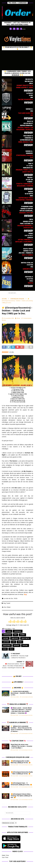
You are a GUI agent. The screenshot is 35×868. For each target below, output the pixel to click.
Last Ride (6, 642)
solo (11, 649)
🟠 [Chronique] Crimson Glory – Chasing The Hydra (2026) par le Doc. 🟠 (21, 796)
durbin (22, 635)
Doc (16, 635)
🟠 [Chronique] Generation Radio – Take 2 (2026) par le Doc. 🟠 (22, 773)
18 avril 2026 (15, 800)
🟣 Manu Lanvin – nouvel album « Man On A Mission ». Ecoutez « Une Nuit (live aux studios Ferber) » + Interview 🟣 (21, 710)
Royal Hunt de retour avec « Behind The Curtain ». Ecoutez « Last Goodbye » (21, 746)
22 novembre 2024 (9, 318)
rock (5, 649)
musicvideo (7, 645)
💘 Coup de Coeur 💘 (17, 741)
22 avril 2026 (15, 715)
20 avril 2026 (15, 733)
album (9, 631)
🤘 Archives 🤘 (18, 688)
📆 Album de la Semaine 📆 (17, 722)
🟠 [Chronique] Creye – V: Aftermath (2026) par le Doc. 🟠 (22, 784)
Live (14, 642)
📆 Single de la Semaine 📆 (18, 704)
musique (16, 645)
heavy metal (25, 638)
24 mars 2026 (15, 697)
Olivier (18, 318)
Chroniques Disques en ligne (17, 757)
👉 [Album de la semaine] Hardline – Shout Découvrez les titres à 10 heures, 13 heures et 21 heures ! (21, 729)
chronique (18, 631)
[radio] (10, 621)
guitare (6, 638)
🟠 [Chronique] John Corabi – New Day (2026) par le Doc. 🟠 (21, 762)
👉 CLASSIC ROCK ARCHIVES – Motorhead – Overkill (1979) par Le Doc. (21, 693)
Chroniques (7, 635)
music (20, 642)
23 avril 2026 (15, 750)
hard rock (15, 638)
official (25, 645)
